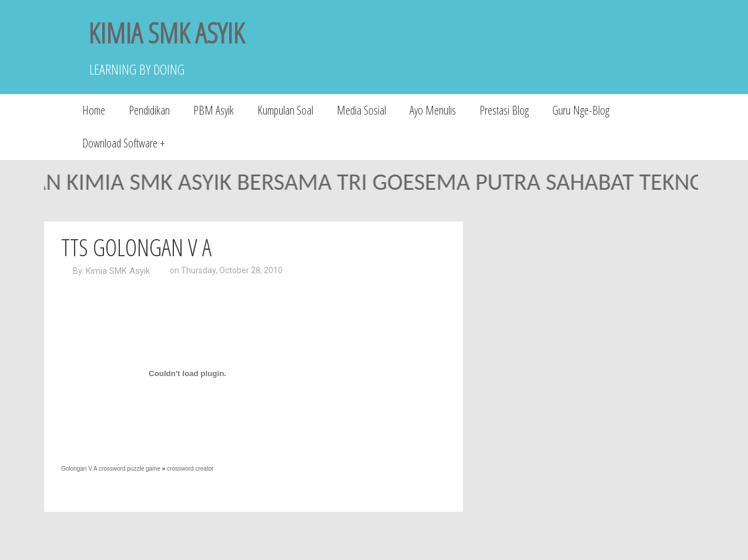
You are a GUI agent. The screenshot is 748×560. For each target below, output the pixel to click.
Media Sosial (361, 110)
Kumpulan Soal (285, 110)
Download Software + (124, 143)
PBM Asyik (214, 110)
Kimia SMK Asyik (118, 271)
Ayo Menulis (433, 110)
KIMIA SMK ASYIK (166, 33)
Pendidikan (149, 110)
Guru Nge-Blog (581, 110)
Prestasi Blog (504, 110)
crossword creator (190, 469)
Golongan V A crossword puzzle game (111, 469)
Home (94, 110)
